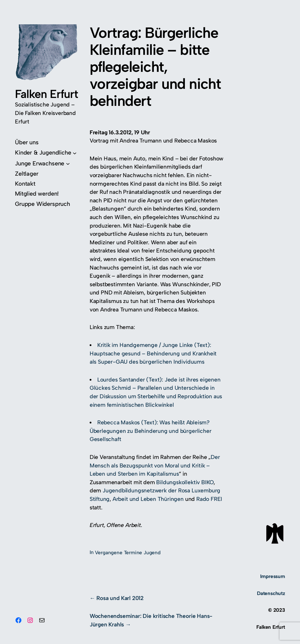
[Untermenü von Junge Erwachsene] (42, 163)
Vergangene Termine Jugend (128, 553)
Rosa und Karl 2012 (120, 598)
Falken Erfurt (46, 94)
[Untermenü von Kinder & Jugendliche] (46, 153)
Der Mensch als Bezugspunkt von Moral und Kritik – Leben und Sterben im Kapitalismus (155, 465)
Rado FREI (209, 499)
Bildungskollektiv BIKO (185, 482)
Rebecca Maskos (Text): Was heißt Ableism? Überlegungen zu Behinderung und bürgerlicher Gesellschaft (151, 431)
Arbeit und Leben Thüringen (148, 499)
